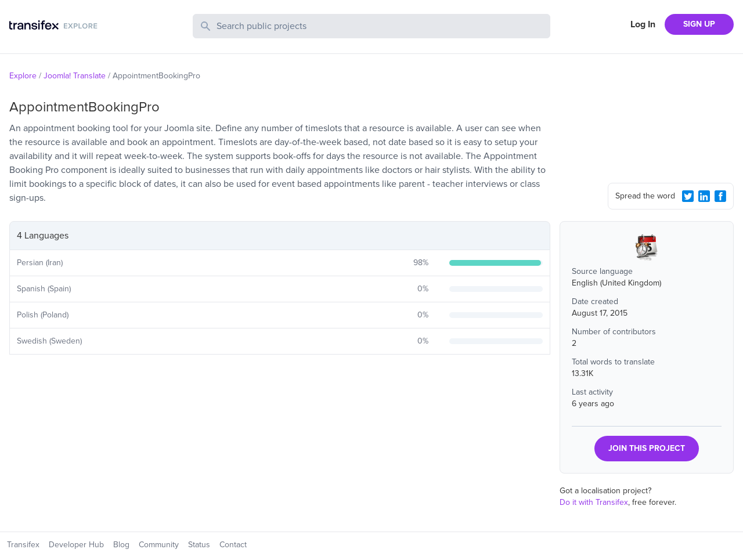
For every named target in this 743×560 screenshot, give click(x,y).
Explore (23, 76)
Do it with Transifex (594, 502)
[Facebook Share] (720, 196)
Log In (643, 24)
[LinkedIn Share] (704, 196)
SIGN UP (699, 24)
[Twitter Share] (688, 196)
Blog (121, 545)
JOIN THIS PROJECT (647, 448)
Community (159, 545)
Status (199, 545)
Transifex (23, 545)
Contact (233, 545)
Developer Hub (76, 545)
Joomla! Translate (75, 76)
